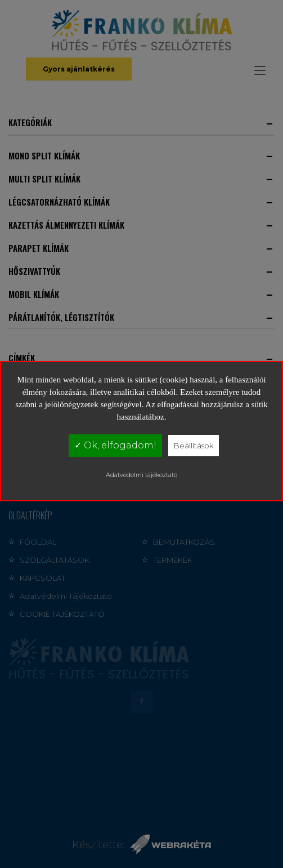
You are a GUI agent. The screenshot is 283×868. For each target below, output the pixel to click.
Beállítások (194, 446)
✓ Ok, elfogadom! (115, 445)
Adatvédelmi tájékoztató (141, 475)
